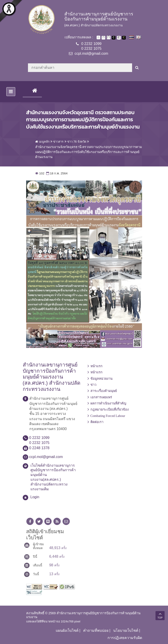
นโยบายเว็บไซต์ (126, 630)
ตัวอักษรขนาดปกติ (98, 37)
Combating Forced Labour (108, 416)
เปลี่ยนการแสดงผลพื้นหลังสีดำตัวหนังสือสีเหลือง (124, 38)
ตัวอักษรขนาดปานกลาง (103, 38)
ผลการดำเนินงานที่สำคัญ (108, 403)
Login (35, 497)
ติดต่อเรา (97, 422)
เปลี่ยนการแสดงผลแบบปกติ (119, 38)
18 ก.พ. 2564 (56, 173)
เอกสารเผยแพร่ (101, 397)
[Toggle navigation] (11, 92)
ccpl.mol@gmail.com (91, 53)
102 (40, 173)
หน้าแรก (97, 366)
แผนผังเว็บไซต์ (67, 630)
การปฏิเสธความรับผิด (125, 638)
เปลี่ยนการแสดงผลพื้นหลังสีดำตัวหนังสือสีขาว (114, 38)
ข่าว (93, 385)
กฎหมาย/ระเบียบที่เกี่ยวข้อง (110, 409)
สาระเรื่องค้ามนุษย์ (104, 391)
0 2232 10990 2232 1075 (92, 46)
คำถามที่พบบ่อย (96, 630)
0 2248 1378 (39, 448)
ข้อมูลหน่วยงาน (102, 379)
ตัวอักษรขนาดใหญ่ (109, 37)
